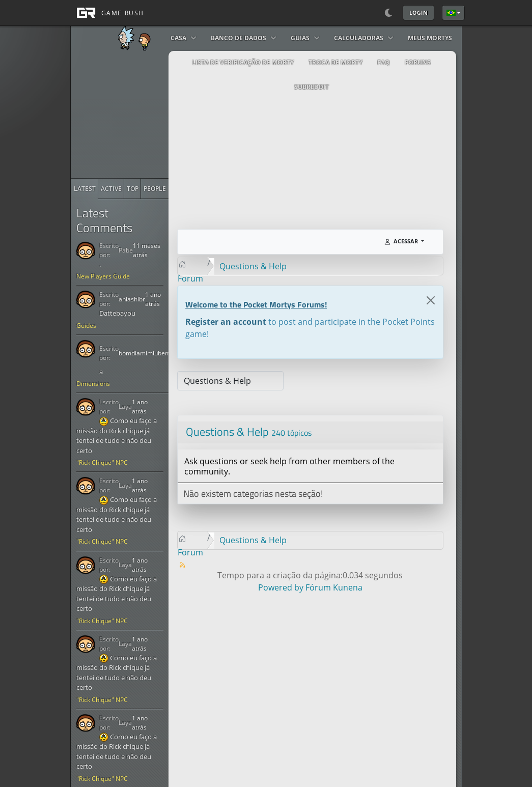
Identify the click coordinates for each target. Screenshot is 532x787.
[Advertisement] (148, 115)
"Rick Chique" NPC (102, 462)
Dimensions (93, 384)
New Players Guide (103, 276)
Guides (86, 326)
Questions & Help (227, 432)
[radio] (85, 189)
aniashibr (132, 299)
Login (418, 12)
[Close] (431, 300)
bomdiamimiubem (145, 353)
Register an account (226, 322)
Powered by (281, 587)
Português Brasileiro (451, 13)
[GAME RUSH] (107, 13)
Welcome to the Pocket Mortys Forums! (256, 304)
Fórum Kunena (334, 587)
